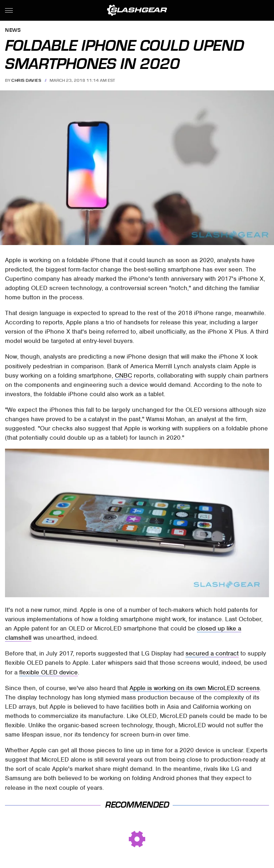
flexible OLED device (49, 672)
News (13, 31)
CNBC (123, 375)
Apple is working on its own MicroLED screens (195, 688)
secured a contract (212, 653)
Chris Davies (26, 80)
